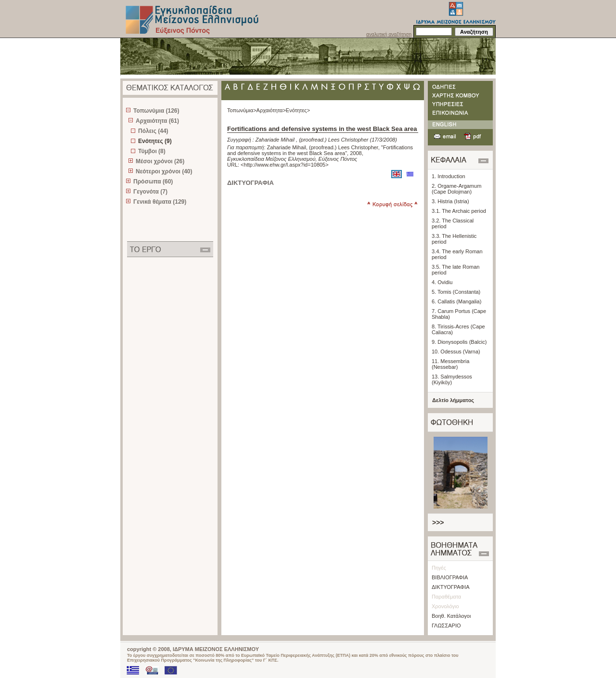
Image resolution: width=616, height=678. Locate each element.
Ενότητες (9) (155, 141)
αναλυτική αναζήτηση (389, 34)
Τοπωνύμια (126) (156, 111)
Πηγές (439, 568)
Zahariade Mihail (275, 140)
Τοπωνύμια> (242, 110)
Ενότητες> (298, 110)
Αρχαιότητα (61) (157, 121)
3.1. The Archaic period (459, 211)
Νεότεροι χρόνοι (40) (164, 171)
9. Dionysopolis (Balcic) (459, 342)
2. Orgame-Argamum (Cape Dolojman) (456, 189)
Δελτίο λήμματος (453, 400)
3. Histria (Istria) (450, 201)
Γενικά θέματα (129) (160, 202)
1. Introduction (449, 176)
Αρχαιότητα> (271, 110)
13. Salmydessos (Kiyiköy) (452, 379)
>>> (438, 522)
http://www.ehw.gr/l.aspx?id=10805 (285, 165)
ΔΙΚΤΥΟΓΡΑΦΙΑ (451, 587)
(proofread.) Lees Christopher (334, 140)
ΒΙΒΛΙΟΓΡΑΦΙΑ (450, 577)
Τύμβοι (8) (152, 151)
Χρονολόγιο (445, 606)
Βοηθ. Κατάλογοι (451, 616)
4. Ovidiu (442, 282)
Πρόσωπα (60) (153, 182)
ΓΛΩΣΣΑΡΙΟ (446, 626)
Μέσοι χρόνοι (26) (160, 161)
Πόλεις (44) (153, 131)
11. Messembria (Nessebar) (450, 364)
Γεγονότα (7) (150, 192)
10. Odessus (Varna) (456, 352)
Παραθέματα (446, 597)
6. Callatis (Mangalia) (456, 301)
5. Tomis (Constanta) (456, 292)
